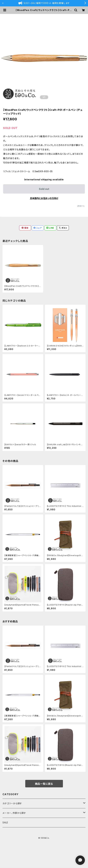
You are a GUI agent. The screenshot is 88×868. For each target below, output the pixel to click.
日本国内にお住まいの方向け (44, 198)
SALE (5, 822)
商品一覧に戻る (44, 784)
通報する (81, 206)
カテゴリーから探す (12, 803)
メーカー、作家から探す (14, 813)
